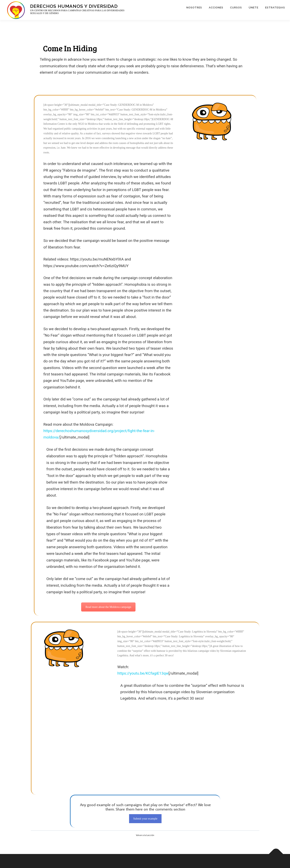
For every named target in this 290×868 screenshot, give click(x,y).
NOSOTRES (194, 8)
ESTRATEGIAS (275, 8)
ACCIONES (216, 8)
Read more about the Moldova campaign (108, 607)
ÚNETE (254, 8)
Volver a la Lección (145, 835)
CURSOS (236, 8)
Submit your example (145, 819)
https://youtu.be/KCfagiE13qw (143, 673)
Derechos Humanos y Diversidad (74, 6)
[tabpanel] (145, 429)
